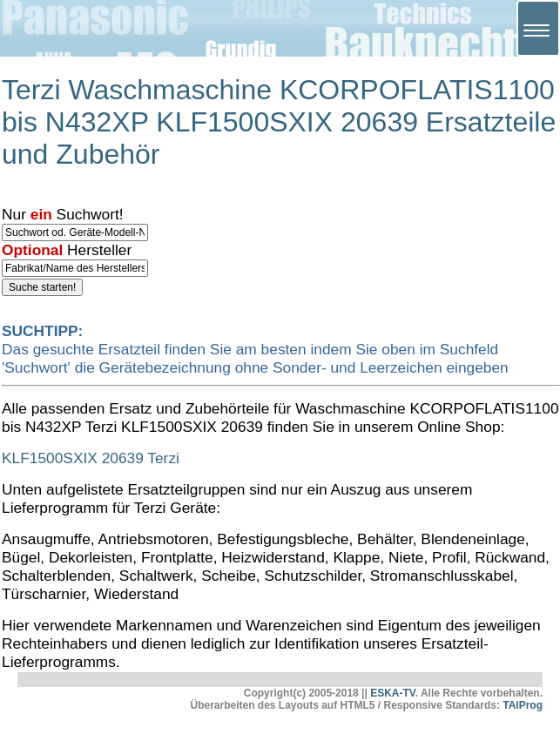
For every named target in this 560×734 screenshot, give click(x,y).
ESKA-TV (393, 693)
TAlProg (523, 705)
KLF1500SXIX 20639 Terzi (91, 458)
